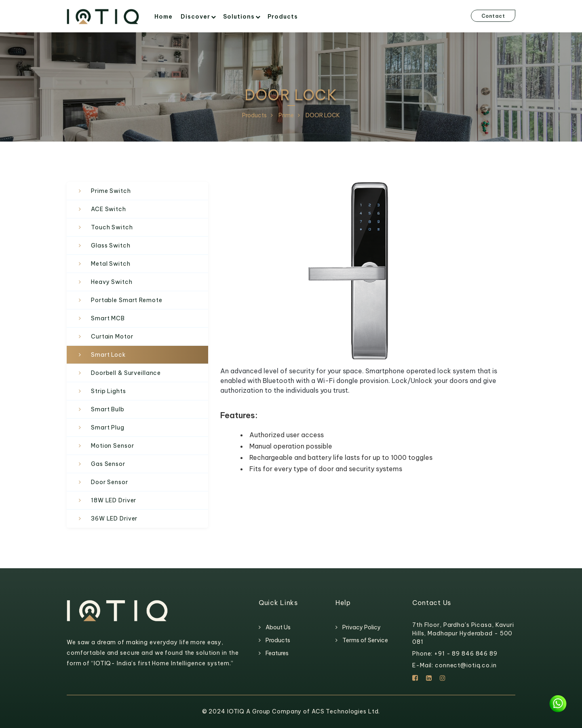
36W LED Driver (114, 518)
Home (163, 17)
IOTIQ (237, 711)
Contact (493, 16)
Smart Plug (108, 427)
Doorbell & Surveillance (126, 373)
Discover (195, 17)
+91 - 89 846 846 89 (466, 654)
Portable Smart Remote (127, 300)
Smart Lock (108, 355)
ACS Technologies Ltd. (346, 711)
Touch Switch (112, 227)
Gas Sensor (108, 464)
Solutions (239, 17)
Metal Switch (111, 264)
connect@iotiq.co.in (466, 665)
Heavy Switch (112, 282)
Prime (286, 115)
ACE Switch (109, 209)
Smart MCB (108, 318)
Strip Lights (109, 391)
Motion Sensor (112, 446)
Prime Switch (111, 191)
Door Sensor (110, 482)
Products (283, 17)
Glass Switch (111, 245)
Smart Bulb (108, 409)
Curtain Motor (112, 336)
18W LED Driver (114, 500)
